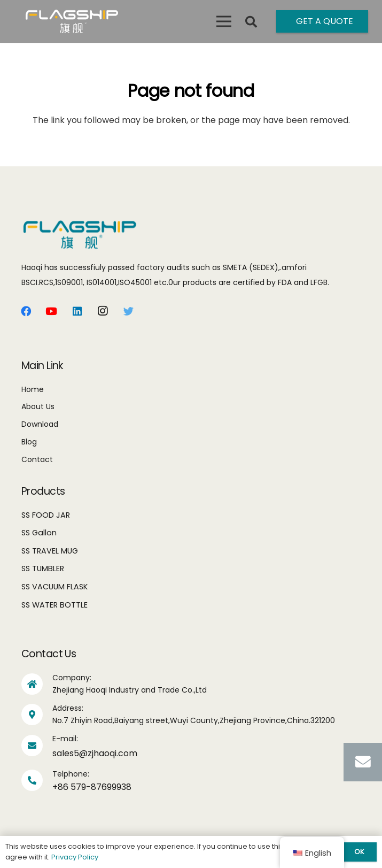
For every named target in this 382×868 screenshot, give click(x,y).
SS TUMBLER (43, 569)
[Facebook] (26, 311)
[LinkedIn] (77, 311)
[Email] (363, 762)
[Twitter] (128, 311)
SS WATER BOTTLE (54, 605)
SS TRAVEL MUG (50, 551)
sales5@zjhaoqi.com (95, 753)
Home (33, 389)
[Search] (251, 22)
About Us (38, 406)
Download (40, 424)
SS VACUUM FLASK (54, 587)
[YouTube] (51, 311)
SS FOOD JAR (46, 515)
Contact (37, 459)
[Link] (72, 21)
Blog (29, 442)
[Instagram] (103, 311)
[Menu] (224, 21)
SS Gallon (39, 533)
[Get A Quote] (322, 21)
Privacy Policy (75, 857)
